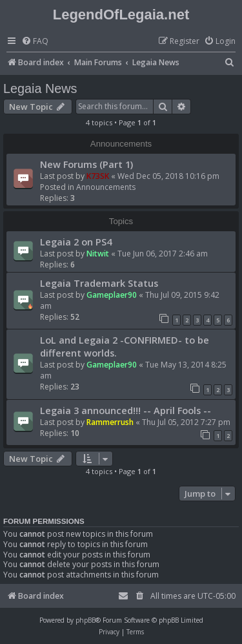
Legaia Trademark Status (99, 283)
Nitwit (98, 254)
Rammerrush (110, 422)
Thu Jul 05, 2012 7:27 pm (186, 422)
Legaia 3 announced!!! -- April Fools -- (126, 410)
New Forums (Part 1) (86, 164)
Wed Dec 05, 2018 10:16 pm (168, 176)
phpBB (86, 620)
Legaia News (40, 88)
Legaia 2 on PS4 (76, 242)
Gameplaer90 (112, 295)
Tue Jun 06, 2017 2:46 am (163, 254)
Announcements (106, 187)
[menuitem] (35, 42)
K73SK (98, 176)
